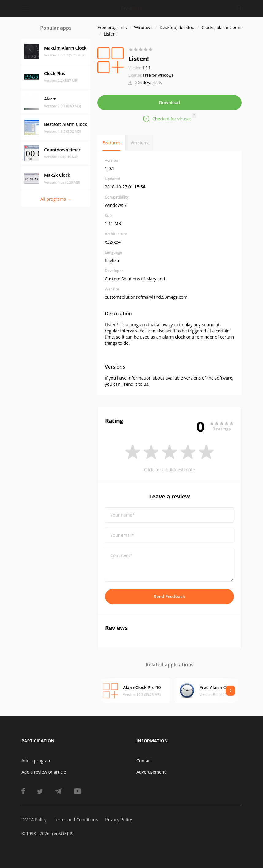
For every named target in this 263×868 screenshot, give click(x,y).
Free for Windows (158, 75)
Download (170, 102)
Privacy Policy (118, 819)
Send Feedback (169, 596)
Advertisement (151, 772)
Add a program (36, 761)
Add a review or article (44, 772)
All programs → (56, 199)
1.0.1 (139, 68)
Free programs (112, 27)
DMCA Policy (34, 819)
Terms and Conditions (76, 819)
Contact (144, 761)
